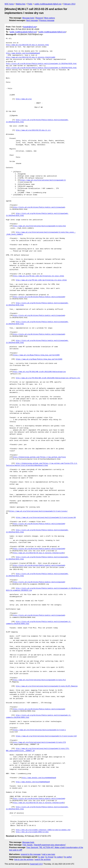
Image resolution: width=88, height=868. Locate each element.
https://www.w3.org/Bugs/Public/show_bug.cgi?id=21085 (36, 355)
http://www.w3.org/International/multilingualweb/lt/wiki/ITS (39, 742)
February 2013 (69, 4)
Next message (32, 20)
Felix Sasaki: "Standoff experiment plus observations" (44, 845)
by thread (49, 857)
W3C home (9, 4)
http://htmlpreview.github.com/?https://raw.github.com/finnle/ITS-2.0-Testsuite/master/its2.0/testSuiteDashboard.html (42, 464)
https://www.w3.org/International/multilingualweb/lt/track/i (39, 730)
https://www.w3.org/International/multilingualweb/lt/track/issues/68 (46, 518)
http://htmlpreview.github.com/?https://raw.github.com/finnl (39, 457)
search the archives (43, 859)
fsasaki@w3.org (30, 27)
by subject (59, 857)
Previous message (47, 20)
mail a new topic (49, 854)
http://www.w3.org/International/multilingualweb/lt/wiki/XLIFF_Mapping (47, 686)
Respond (39, 18)
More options (50, 18)
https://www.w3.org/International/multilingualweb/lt (43, 180)
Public (30, 4)
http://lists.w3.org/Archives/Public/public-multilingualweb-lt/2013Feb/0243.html (41, 68)
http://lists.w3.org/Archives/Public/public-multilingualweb (39, 207)
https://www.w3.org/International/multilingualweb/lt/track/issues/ (39, 511)
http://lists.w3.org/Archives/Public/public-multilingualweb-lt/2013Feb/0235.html (41, 64)
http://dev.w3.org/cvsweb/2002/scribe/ (32, 832)
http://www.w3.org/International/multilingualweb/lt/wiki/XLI (39, 680)
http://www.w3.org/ (24, 99)
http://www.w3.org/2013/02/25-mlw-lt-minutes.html (27, 45)
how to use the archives (24, 859)
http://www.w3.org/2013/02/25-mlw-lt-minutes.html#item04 (31, 57)
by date (41, 857)
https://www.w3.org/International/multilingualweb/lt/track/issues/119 (46, 736)
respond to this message (31, 854)
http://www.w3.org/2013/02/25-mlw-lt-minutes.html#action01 (39, 553)
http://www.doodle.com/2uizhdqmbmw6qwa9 (23, 53)
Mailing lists (21, 4)
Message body (28, 18)
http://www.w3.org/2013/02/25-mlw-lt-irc (33, 130)
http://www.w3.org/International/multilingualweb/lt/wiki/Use (39, 226)
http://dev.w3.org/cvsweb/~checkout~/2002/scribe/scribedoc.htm (43, 830)
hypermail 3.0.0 (36, 864)
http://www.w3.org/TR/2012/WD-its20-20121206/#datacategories (39, 372)
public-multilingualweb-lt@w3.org (48, 4)
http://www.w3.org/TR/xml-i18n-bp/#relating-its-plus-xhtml (39, 276)
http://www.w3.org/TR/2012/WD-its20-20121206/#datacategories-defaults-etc (48, 378)
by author (68, 857)
